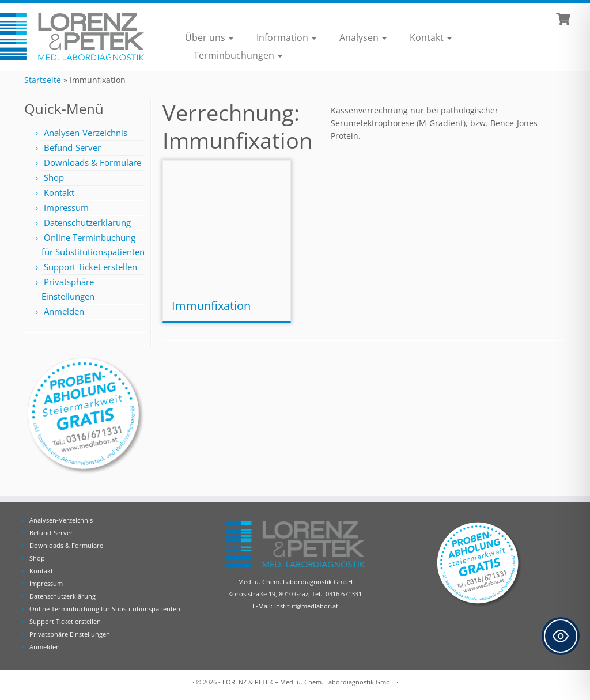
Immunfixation (211, 306)
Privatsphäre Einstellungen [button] (70, 634)
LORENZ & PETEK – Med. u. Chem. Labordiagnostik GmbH (309, 682)
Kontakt (431, 37)
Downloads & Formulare (92, 162)
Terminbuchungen (238, 55)
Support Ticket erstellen (90, 267)
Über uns (209, 37)
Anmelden (64, 311)
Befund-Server (72, 147)
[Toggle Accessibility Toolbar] (561, 636)
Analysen (363, 37)
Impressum (66, 207)
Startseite (43, 80)
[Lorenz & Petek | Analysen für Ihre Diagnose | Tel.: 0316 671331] (69, 37)
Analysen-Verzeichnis (86, 133)
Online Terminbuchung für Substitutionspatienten (105, 609)
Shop (54, 177)
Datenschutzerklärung (87, 222)
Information (286, 37)
